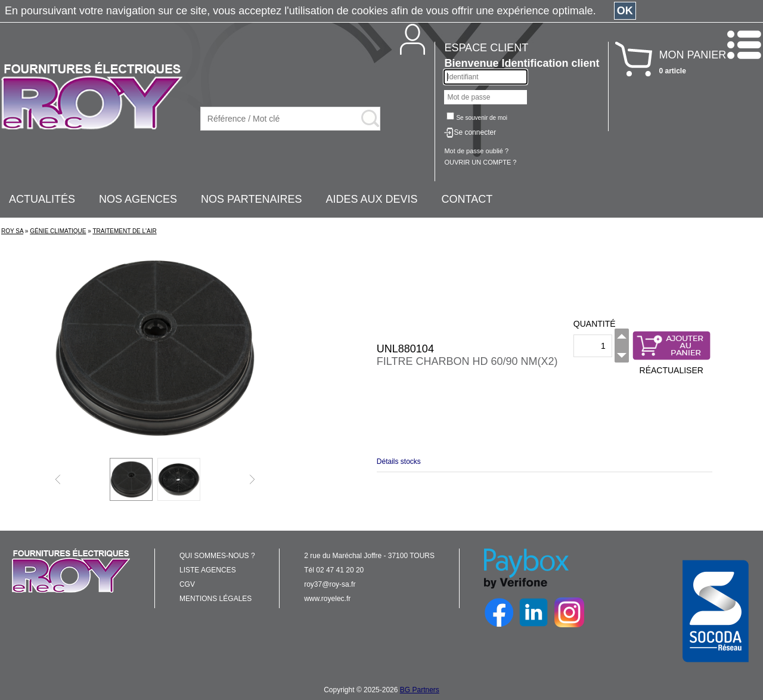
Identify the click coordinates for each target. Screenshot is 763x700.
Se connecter (475, 132)
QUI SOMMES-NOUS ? (217, 556)
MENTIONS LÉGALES (215, 599)
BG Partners (420, 690)
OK (625, 11)
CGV (187, 584)
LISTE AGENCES (208, 570)
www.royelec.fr (327, 599)
